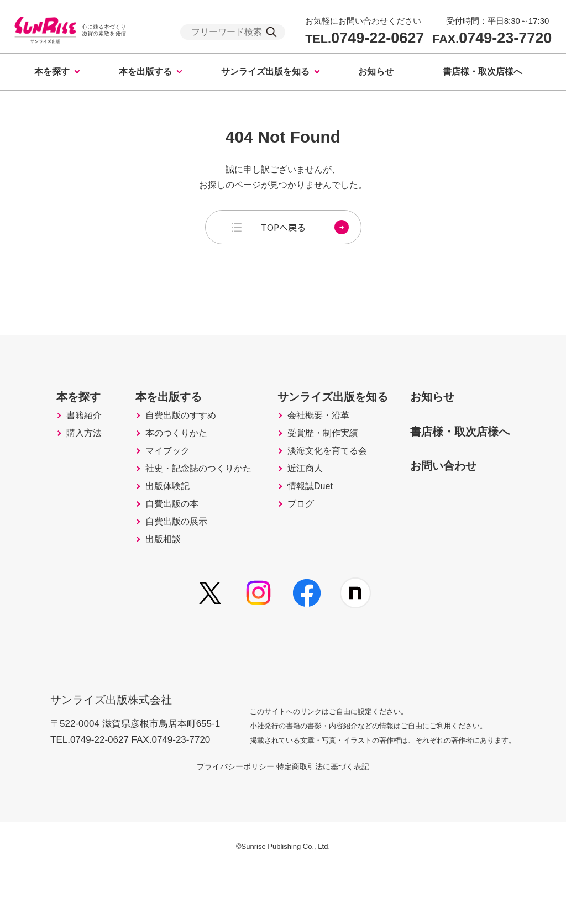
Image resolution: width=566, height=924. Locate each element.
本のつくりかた (159, 458)
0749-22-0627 (365, 38)
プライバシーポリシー (222, 819)
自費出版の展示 (159, 574)
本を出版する (145, 72)
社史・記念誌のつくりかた (184, 504)
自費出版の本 (154, 550)
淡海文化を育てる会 (325, 481)
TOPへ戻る (305, 227)
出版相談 (144, 597)
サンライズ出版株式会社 (119, 745)
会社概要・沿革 (315, 434)
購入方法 (59, 458)
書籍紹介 (59, 434)
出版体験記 (149, 527)
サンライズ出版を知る (265, 72)
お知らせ (376, 72)
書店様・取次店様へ (483, 72)
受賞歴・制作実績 (320, 458)
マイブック (149, 481)
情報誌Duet (306, 527)
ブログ (295, 550)
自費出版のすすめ (164, 434)
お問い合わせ (455, 482)
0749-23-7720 (492, 38)
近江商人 (300, 504)
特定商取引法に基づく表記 (336, 819)
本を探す (52, 72)
